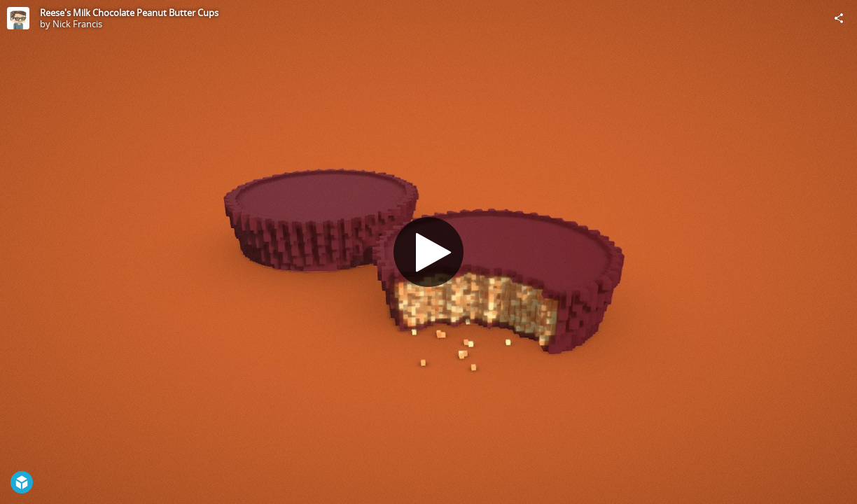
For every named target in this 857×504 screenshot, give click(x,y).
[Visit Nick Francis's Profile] (18, 18)
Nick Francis (77, 24)
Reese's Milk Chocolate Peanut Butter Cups (129, 13)
